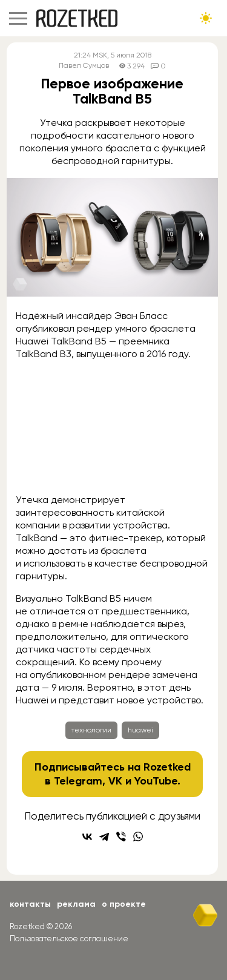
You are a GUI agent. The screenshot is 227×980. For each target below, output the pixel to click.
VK (115, 781)
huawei (140, 730)
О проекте (124, 904)
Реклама (76, 904)
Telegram (78, 781)
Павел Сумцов (84, 66)
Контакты (30, 904)
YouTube (156, 781)
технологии (91, 730)
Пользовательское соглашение (69, 939)
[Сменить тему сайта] (206, 18)
